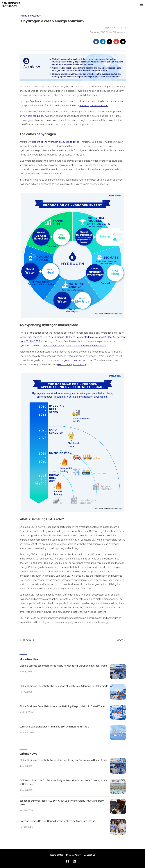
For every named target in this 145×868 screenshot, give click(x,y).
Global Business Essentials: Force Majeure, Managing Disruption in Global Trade (63, 666)
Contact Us (89, 855)
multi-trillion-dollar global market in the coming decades (74, 346)
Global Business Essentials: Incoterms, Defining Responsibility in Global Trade (62, 706)
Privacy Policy (73, 855)
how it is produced (33, 116)
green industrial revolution (79, 360)
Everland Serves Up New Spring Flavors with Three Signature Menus (57, 821)
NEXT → (121, 640)
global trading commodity (72, 365)
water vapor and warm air (94, 105)
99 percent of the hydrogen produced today (52, 142)
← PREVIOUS (27, 640)
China (108, 356)
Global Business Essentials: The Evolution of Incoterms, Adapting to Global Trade (64, 686)
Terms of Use (57, 855)
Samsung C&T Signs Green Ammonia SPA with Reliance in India (55, 727)
